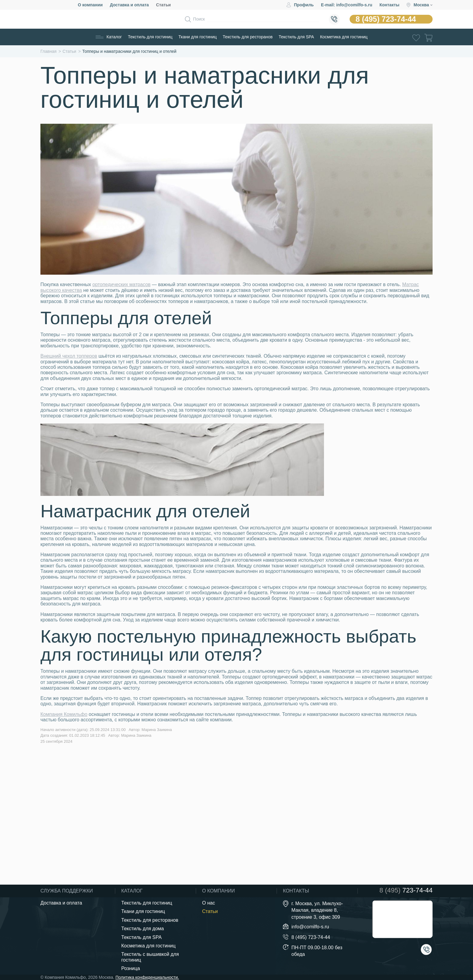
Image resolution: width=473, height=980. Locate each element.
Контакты (389, 5)
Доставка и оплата (129, 5)
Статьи (163, 5)
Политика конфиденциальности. (147, 977)
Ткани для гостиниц (198, 37)
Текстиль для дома (143, 929)
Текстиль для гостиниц (150, 37)
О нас (209, 903)
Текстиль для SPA (296, 37)
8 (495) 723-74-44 (386, 19)
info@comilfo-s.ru (310, 927)
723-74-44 (406, 890)
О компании (90, 5)
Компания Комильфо (64, 714)
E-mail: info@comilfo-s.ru (347, 5)
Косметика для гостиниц (344, 37)
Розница (131, 968)
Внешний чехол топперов (69, 356)
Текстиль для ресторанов (248, 37)
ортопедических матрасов (121, 284)
